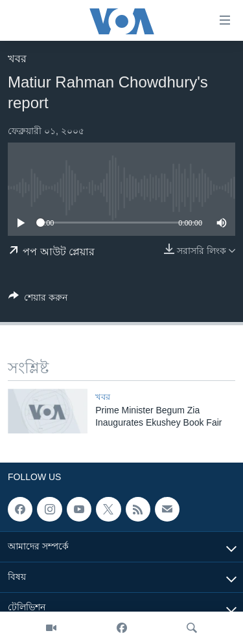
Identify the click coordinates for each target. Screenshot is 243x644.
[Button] (38, 300)
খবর (17, 59)
